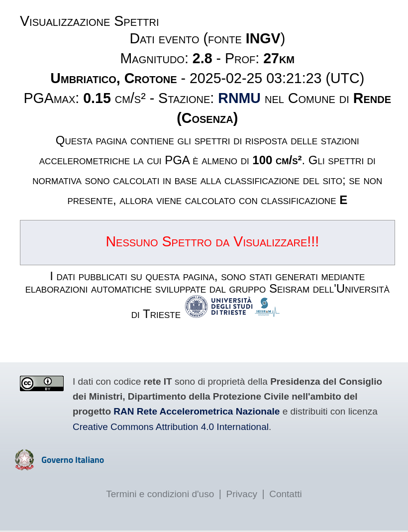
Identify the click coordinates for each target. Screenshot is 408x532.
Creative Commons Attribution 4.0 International (171, 427)
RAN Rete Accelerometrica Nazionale (197, 411)
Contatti (285, 494)
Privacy (242, 494)
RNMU (239, 98)
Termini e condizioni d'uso (160, 494)
